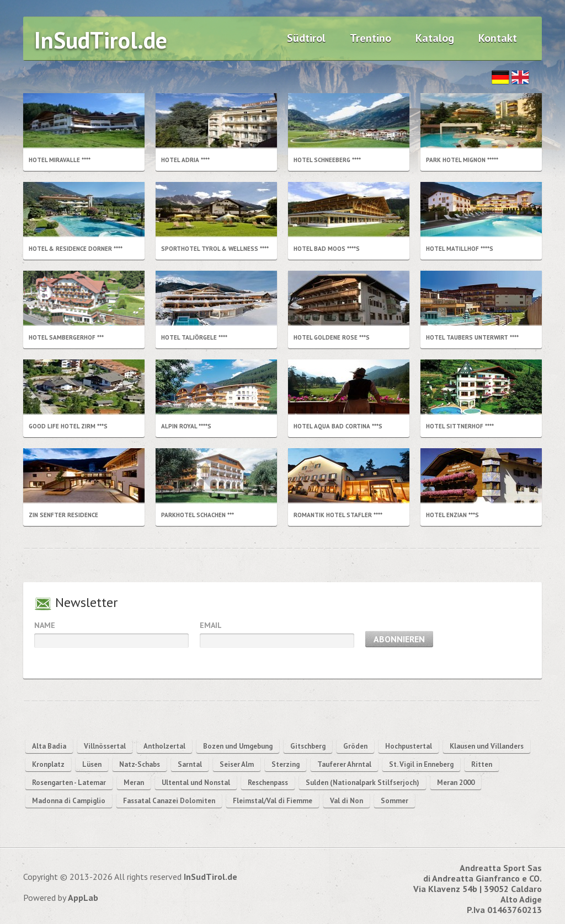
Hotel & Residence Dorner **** (76, 249)
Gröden (355, 746)
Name (45, 625)
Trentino (371, 38)
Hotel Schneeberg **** (327, 160)
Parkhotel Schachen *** (198, 515)
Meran (134, 783)
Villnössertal (105, 746)
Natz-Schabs (140, 764)
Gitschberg (308, 746)
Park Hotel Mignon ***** (462, 160)
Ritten (482, 764)
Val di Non (347, 801)
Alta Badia (49, 746)
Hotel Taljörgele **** (194, 337)
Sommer (395, 801)
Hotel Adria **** (185, 160)
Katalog (435, 38)
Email (211, 625)
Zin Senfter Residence (63, 515)
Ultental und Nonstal (196, 783)
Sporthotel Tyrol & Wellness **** (215, 249)
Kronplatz (48, 764)
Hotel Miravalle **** (60, 160)
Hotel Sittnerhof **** (460, 426)
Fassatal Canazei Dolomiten (169, 801)
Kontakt (498, 38)
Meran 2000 (456, 783)
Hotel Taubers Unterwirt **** (472, 337)
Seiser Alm (237, 764)
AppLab (83, 898)
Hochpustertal (409, 746)
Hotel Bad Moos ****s (327, 249)
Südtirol (306, 38)
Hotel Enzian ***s (452, 515)
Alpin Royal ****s (186, 426)
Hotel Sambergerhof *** (66, 337)
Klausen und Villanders (487, 746)
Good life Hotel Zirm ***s (68, 426)
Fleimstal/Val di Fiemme (273, 801)
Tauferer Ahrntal (344, 764)
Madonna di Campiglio (69, 801)
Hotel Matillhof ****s (460, 249)
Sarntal (190, 764)
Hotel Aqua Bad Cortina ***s (338, 426)
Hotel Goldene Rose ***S (332, 337)
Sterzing (286, 764)
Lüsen (92, 764)
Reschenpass (268, 783)
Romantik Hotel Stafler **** (338, 515)
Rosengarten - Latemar (69, 783)
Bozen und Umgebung (238, 746)
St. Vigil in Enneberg (421, 764)
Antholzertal (164, 746)
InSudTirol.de (101, 40)
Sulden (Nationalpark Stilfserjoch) (363, 783)
